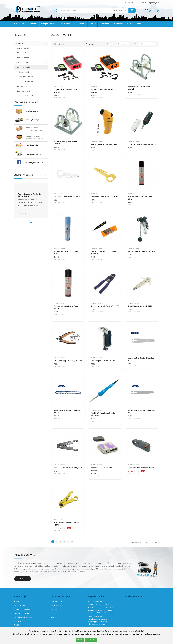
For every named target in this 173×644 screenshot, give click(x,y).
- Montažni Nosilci (32, 53)
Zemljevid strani (58, 601)
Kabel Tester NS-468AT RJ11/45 (101, 469)
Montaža (32, 43)
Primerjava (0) (92, 44)
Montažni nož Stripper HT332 (141, 468)
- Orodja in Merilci (32, 67)
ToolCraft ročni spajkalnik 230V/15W (103, 414)
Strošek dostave (33, 111)
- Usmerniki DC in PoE (32, 96)
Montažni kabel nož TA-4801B (104, 197)
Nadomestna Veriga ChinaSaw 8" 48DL (67, 411)
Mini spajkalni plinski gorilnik (104, 361)
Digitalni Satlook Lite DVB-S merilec (103, 91)
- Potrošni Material (23, 86)
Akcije (54, 617)
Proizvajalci (56, 609)
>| (72, 542)
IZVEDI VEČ (91, 640)
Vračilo (17, 625)
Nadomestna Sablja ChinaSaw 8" (141, 411)
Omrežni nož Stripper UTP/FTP (68, 468)
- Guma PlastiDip (23, 48)
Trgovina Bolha (32, 145)
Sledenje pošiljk (32, 120)
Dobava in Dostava (22, 609)
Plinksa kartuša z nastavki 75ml (66, 253)
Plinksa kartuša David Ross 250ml (66, 307)
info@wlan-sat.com (100, 619)
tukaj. (142, 631)
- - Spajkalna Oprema (24, 77)
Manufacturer (59, 87)
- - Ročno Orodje (23, 72)
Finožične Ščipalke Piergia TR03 (68, 361)
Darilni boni (56, 613)
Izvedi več (23, 579)
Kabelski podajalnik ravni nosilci (65, 143)
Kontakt (17, 621)
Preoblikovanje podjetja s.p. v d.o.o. (29, 195)
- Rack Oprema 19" (32, 91)
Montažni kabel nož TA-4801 (67, 197)
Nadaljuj (21, 213)
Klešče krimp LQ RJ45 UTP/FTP (105, 306)
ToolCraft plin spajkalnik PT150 (142, 144)
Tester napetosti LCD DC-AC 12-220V (104, 253)
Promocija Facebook (34, 163)
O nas (17, 601)
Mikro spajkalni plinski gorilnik (142, 251)
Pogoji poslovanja (21, 605)
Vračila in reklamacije (23, 617)
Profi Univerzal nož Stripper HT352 (66, 524)
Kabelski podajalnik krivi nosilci (139, 88)
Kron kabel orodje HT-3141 (140, 306)
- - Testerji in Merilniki (24, 81)
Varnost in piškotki (22, 613)
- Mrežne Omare (32, 58)
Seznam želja (57, 605)
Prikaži (136, 44)
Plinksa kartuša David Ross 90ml (140, 198)
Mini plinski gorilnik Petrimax (104, 144)
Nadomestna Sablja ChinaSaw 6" (141, 359)
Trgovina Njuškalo (33, 154)
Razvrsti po (111, 44)
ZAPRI (80, 640)
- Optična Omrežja (32, 62)
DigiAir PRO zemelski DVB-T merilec (66, 91)
